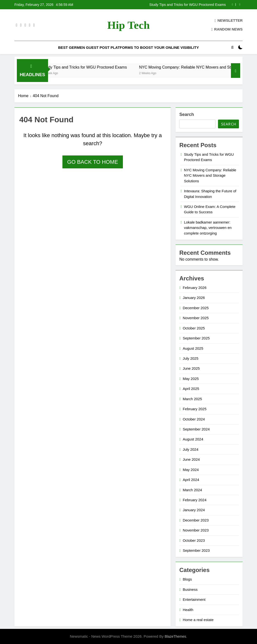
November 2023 (196, 530)
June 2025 (191, 368)
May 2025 (191, 379)
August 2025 (193, 348)
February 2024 (194, 500)
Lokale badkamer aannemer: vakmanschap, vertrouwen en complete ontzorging (208, 228)
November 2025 (196, 318)
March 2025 (192, 399)
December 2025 (196, 308)
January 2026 (194, 298)
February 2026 (194, 288)
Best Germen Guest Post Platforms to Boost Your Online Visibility (128, 47)
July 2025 (190, 358)
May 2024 (191, 470)
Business (190, 589)
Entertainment (194, 599)
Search (187, 114)
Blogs (187, 579)
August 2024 (193, 439)
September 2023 (196, 550)
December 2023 (196, 520)
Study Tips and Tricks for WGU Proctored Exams (188, 5)
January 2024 (194, 510)
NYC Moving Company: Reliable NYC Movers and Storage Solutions (210, 175)
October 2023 (194, 540)
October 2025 (194, 328)
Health (188, 610)
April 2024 (191, 480)
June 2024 (191, 459)
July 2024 (190, 449)
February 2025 (194, 409)
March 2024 (192, 490)
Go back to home (93, 162)
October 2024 (194, 419)
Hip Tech (128, 25)
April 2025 (191, 389)
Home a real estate (198, 620)
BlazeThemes (175, 636)
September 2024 (196, 429)
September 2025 (196, 338)
